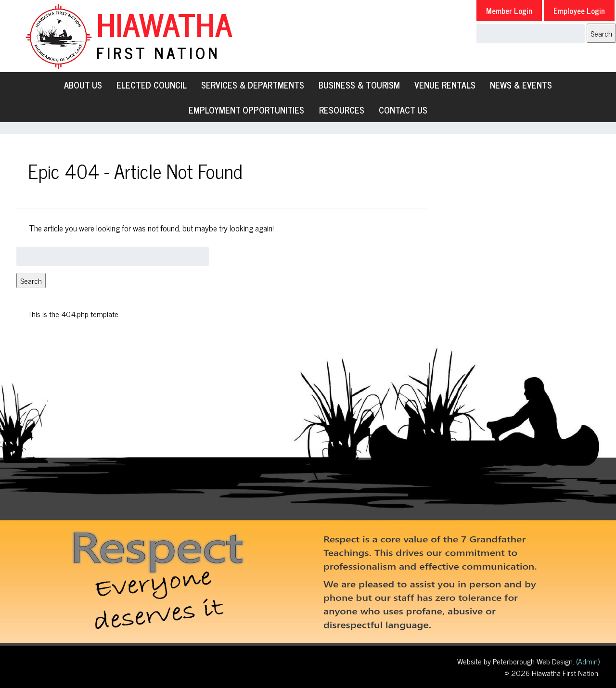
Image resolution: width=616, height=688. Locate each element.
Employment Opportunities (246, 110)
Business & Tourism (359, 85)
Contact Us (403, 110)
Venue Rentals (445, 85)
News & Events (521, 85)
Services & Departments (253, 85)
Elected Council (152, 85)
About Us (83, 85)
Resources (342, 110)
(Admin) (587, 661)
